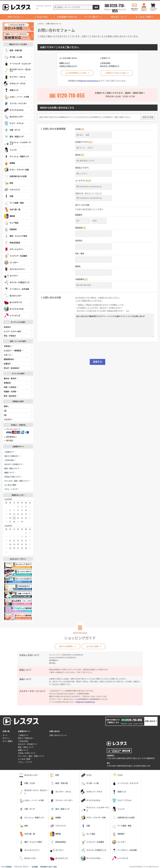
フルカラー (8, 419)
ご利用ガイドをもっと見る (117, 73)
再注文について (119, 17)
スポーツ (8, 355)
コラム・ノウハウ (11, 489)
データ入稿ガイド (93, 17)
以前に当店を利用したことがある (89, 209)
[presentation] (97, 350)
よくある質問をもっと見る (76, 73)
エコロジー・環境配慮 (13, 351)
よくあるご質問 (143, 17)
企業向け (7, 364)
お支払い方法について (12, 477)
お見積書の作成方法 (67, 17)
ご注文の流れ (41, 17)
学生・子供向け (10, 336)
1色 (5, 411)
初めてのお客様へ (65, 646)
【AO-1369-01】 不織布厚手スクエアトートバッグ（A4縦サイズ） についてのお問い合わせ (114, 324)
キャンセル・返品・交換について (17, 481)
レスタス (40, 24)
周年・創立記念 (11, 396)
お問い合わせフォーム (58, 735)
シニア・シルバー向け (12, 331)
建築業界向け (9, 359)
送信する (97, 360)
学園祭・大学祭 (11, 392)
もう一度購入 (8, 741)
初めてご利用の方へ (12, 456)
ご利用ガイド (9, 452)
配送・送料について (12, 468)
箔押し (6, 406)
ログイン (6, 738)
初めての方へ (14, 17)
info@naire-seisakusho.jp (88, 83)
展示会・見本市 (11, 378)
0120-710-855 (117, 6)
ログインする (148, 119)
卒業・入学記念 (11, 387)
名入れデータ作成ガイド (13, 464)
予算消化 (8, 346)
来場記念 (7, 383)
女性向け (7, 327)
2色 (5, 415)
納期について (9, 473)
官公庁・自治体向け (12, 368)
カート (5, 735)
